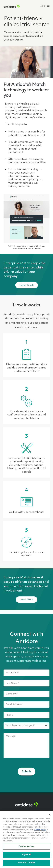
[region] (26, 839)
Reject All (26, 855)
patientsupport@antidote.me (26, 661)
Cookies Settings (26, 846)
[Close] (50, 815)
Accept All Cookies (26, 863)
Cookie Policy (40, 830)
